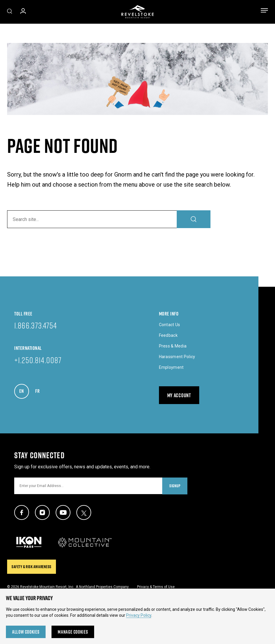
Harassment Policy (177, 357)
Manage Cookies (73, 632)
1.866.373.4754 (36, 325)
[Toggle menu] (264, 12)
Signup (175, 486)
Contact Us (170, 325)
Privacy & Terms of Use (156, 587)
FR (40, 390)
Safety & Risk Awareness (32, 567)
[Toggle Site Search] (10, 12)
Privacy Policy (139, 615)
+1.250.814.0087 (38, 360)
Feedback (168, 335)
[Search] (194, 219)
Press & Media (173, 346)
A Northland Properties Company (102, 587)
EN (24, 390)
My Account (179, 395)
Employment (171, 367)
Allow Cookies (26, 632)
